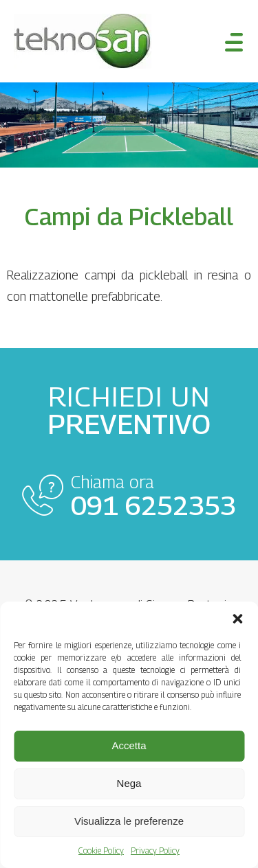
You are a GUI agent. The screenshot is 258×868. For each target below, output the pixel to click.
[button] (237, 619)
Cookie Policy (101, 850)
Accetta (129, 745)
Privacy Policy (155, 850)
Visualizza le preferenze (129, 821)
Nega (129, 783)
